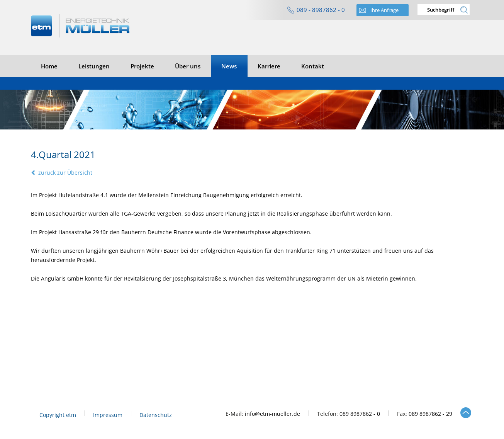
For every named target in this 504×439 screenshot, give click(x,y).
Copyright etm (58, 415)
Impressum (108, 415)
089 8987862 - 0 (360, 414)
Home (49, 66)
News (229, 66)
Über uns (188, 66)
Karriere (269, 66)
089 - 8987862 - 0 (321, 10)
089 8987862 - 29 (430, 414)
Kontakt (313, 66)
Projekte (142, 66)
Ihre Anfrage (384, 10)
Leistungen (94, 66)
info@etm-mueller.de (272, 414)
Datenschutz (156, 415)
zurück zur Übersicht (62, 172)
